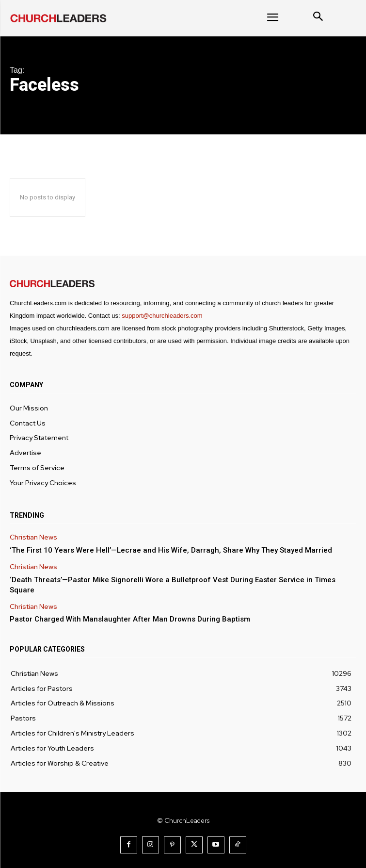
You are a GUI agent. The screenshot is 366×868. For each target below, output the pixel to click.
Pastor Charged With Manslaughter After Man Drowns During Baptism (130, 619)
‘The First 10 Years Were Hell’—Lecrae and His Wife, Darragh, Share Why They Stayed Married (171, 550)
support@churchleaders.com (162, 316)
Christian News (33, 537)
